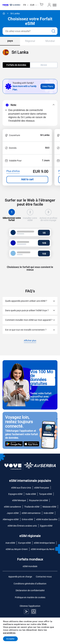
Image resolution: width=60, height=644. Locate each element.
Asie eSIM (10, 543)
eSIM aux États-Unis (21, 488)
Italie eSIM (31, 494)
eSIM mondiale (30, 566)
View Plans (48, 86)
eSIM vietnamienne (31, 513)
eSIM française (42, 488)
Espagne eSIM (15, 494)
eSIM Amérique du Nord (43, 549)
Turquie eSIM (45, 494)
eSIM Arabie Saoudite (47, 519)
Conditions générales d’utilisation (30, 584)
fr (25, 5)
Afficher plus (30, 341)
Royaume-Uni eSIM (38, 500)
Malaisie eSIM (49, 507)
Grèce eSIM (27, 519)
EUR (32, 5)
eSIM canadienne (12, 507)
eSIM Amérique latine (44, 543)
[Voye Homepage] (11, 5)
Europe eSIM (24, 543)
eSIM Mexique (19, 500)
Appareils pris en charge (20, 577)
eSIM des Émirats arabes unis (22, 526)
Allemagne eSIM (11, 519)
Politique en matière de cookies (30, 597)
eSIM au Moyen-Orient (17, 549)
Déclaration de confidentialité (30, 590)
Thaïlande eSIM (32, 507)
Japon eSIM (13, 513)
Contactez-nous (44, 577)
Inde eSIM (49, 513)
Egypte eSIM (46, 526)
